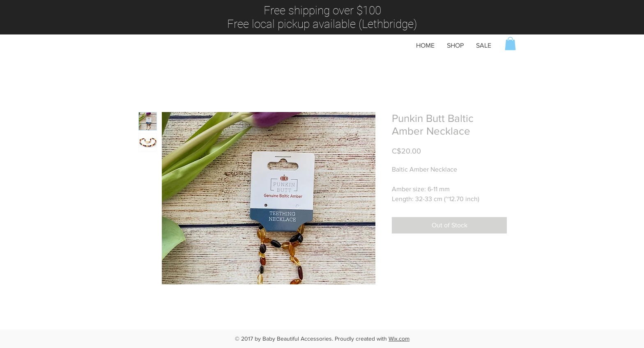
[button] (510, 43)
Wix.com (399, 339)
